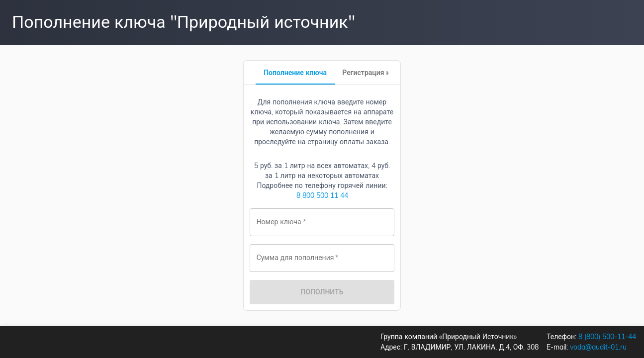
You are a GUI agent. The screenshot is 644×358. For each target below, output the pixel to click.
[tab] (295, 73)
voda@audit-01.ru (598, 347)
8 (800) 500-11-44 (607, 337)
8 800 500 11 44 (322, 195)
